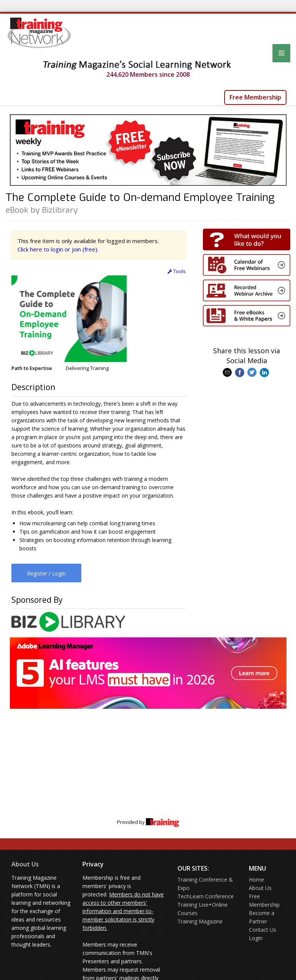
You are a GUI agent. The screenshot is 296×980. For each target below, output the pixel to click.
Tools (177, 271)
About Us (25, 864)
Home (256, 880)
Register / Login (46, 573)
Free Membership (255, 97)
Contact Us (263, 930)
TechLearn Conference (206, 896)
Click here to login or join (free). (58, 249)
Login (256, 938)
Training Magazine (200, 921)
